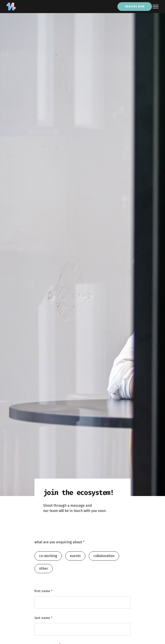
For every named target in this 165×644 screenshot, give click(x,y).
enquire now (135, 7)
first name (44, 591)
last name (43, 618)
